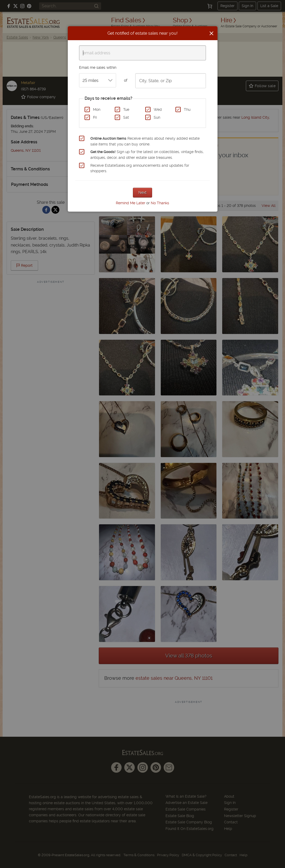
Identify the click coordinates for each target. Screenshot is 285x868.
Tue (126, 109)
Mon (97, 109)
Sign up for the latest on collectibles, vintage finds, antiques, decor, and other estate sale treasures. (147, 155)
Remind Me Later (131, 203)
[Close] (211, 33)
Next (142, 192)
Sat (126, 117)
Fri (95, 117)
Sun (157, 117)
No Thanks (160, 203)
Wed (158, 109)
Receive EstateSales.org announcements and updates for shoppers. (140, 168)
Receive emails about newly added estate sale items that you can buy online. (145, 141)
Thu (187, 109)
